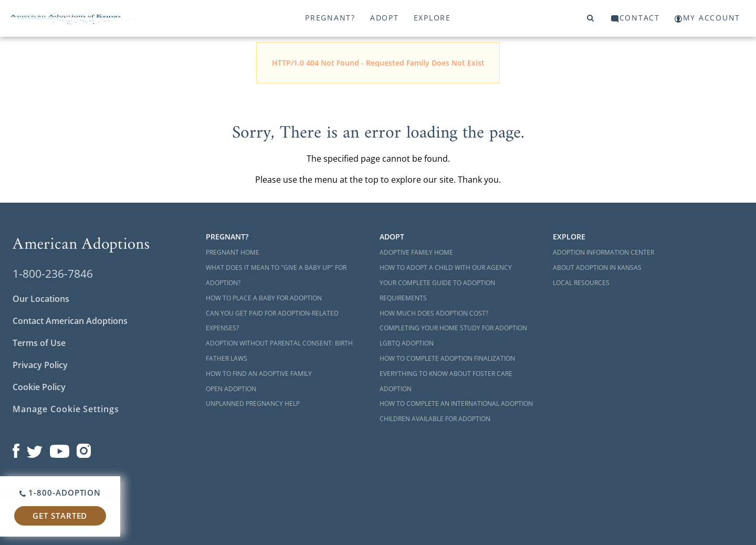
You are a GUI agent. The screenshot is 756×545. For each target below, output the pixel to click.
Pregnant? (330, 18)
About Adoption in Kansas (597, 268)
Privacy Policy (40, 365)
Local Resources (581, 283)
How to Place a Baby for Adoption (264, 298)
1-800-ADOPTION (60, 492)
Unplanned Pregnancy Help (253, 403)
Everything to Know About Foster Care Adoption (446, 381)
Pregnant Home (233, 252)
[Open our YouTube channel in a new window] (60, 448)
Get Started (60, 516)
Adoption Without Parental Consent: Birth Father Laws (279, 351)
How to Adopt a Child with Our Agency (446, 268)
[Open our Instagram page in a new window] (84, 448)
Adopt (385, 18)
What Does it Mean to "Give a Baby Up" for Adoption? (276, 275)
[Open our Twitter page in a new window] (35, 448)
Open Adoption (231, 389)
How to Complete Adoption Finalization (447, 358)
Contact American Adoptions (70, 321)
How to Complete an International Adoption (456, 403)
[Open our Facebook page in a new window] (16, 448)
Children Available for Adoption (435, 419)
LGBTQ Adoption (407, 343)
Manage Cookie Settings (66, 409)
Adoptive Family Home (416, 252)
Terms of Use (39, 343)
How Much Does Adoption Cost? (434, 313)
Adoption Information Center (603, 252)
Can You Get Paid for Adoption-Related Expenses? (272, 321)
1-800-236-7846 (53, 274)
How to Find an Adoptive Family (259, 374)
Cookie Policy (39, 387)
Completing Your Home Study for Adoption (453, 328)
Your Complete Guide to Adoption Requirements (437, 290)
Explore (432, 18)
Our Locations (41, 299)
